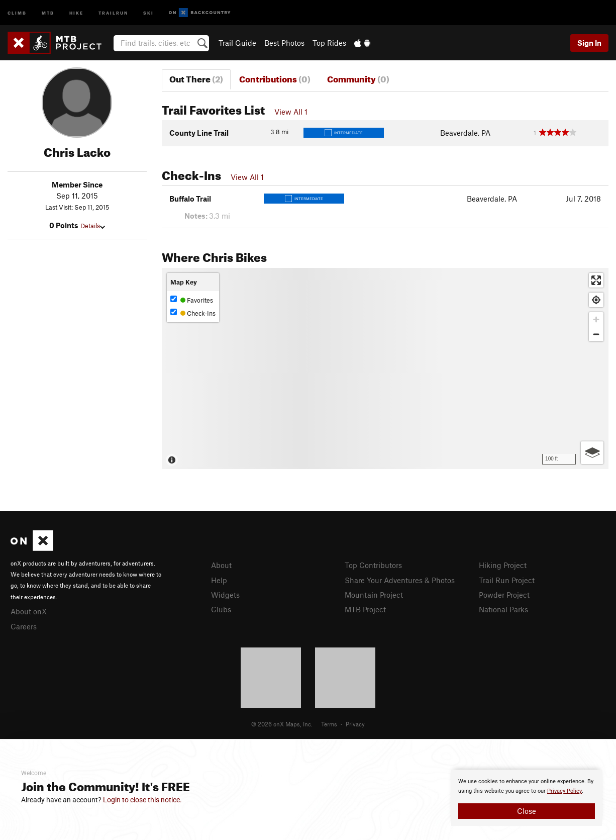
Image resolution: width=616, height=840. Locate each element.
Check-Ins (193, 313)
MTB (48, 12)
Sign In (589, 43)
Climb (17, 12)
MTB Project (365, 609)
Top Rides (329, 43)
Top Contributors (373, 565)
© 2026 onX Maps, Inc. (282, 724)
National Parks (503, 609)
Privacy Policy (564, 791)
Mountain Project (374, 595)
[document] (527, 798)
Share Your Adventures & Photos (400, 580)
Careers (24, 626)
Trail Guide (237, 43)
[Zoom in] (596, 319)
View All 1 (291, 112)
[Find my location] (596, 300)
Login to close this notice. (142, 800)
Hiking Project (503, 565)
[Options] (592, 453)
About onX (29, 611)
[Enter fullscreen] (596, 280)
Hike (76, 12)
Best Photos (284, 43)
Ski (148, 12)
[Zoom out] (596, 334)
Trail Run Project (507, 580)
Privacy (355, 724)
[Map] (385, 368)
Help (219, 580)
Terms (329, 724)
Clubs (221, 609)
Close (527, 811)
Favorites (192, 300)
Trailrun (113, 12)
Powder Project (504, 595)
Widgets (225, 595)
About (221, 565)
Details (93, 226)
